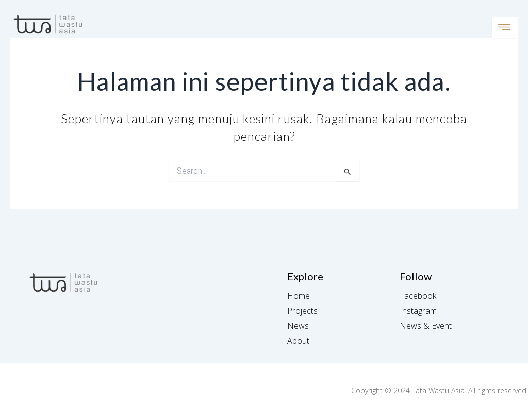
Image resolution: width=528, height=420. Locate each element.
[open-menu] (505, 28)
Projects (302, 311)
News (298, 326)
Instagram (418, 311)
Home (299, 296)
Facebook (418, 296)
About (298, 341)
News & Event (426, 326)
